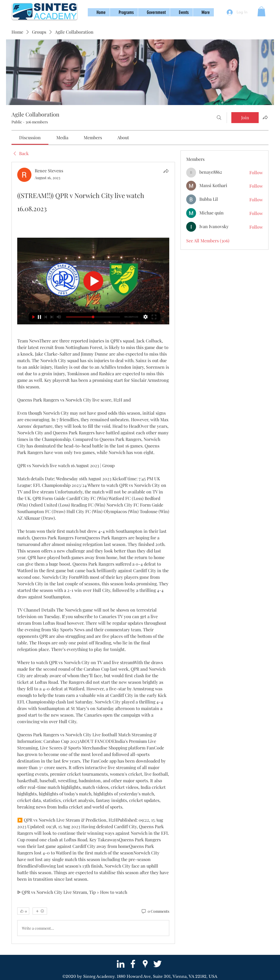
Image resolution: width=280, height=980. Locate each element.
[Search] (219, 118)
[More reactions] (40, 911)
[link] (30, 137)
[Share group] (265, 117)
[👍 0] (23, 911)
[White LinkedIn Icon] (121, 964)
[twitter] (157, 964)
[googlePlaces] (145, 964)
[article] (93, 553)
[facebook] (133, 964)
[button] (124, 12)
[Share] (166, 171)
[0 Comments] (155, 911)
